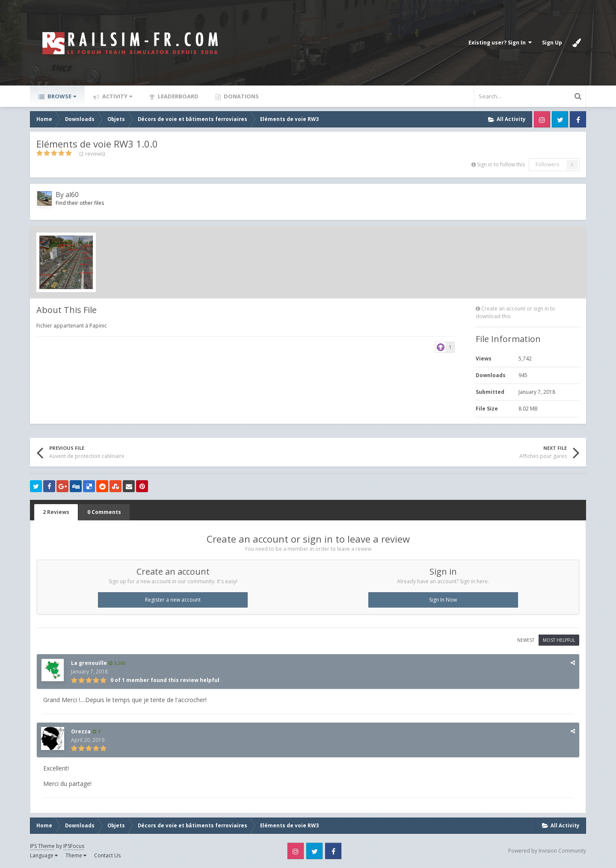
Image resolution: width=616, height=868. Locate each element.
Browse (61, 96)
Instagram (542, 119)
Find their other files (80, 203)
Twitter (560, 119)
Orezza (81, 731)
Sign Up (552, 43)
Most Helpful (559, 640)
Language (44, 855)
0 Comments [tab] (104, 512)
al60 (72, 195)
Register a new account (173, 600)
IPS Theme (42, 846)
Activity (117, 96)
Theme (76, 855)
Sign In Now (443, 600)
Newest (526, 640)
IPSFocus (74, 846)
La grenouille (89, 663)
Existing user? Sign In (500, 43)
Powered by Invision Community (547, 851)
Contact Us (107, 855)
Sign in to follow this (501, 164)
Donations (241, 96)
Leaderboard (178, 96)
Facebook (578, 119)
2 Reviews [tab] (56, 512)
